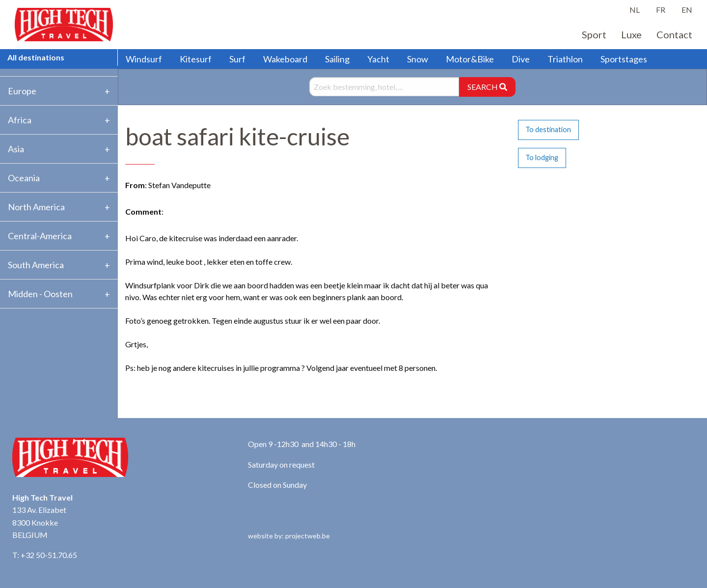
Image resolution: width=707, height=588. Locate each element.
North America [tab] (36, 207)
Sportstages (624, 59)
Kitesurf (196, 59)
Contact (674, 34)
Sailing (337, 59)
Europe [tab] (22, 91)
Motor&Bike (470, 59)
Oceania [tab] (24, 178)
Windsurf (144, 59)
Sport (594, 34)
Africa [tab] (20, 120)
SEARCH (487, 87)
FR (661, 10)
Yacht (378, 59)
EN (687, 10)
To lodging (542, 157)
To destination (548, 129)
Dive (521, 59)
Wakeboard (285, 59)
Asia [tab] (16, 149)
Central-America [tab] (40, 236)
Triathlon (565, 59)
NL (635, 10)
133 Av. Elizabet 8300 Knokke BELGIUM (39, 522)
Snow (418, 59)
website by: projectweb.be (289, 536)
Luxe (631, 34)
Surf (237, 59)
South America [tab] (36, 265)
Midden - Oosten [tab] (40, 294)
